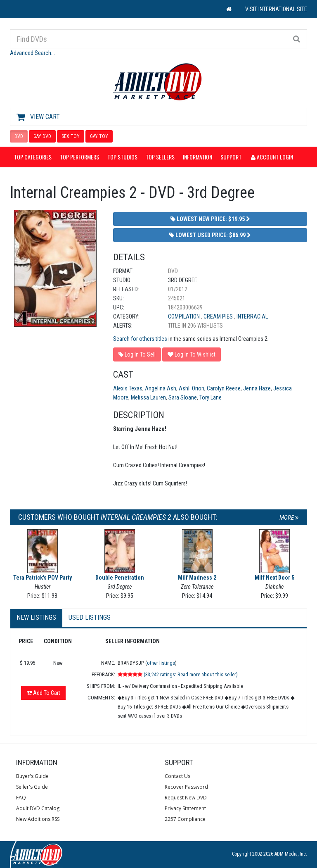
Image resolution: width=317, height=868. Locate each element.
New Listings (36, 617)
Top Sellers (160, 157)
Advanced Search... (32, 53)
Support (231, 157)
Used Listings (90, 617)
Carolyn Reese (224, 388)
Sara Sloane (183, 397)
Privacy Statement (185, 808)
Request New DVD (186, 798)
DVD (19, 136)
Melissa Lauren (148, 397)
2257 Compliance (185, 819)
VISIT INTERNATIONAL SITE (276, 9)
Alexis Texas (128, 388)
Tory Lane (211, 397)
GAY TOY (99, 136)
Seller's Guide (32, 787)
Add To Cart (43, 693)
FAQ (21, 798)
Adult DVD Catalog (38, 808)
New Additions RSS (38, 819)
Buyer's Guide (32, 776)
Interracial (252, 316)
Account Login (272, 157)
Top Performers (79, 157)
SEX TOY (71, 136)
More (289, 518)
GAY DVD (42, 136)
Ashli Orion (192, 388)
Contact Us (177, 776)
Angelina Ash (161, 388)
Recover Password (186, 787)
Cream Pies (219, 316)
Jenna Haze (257, 388)
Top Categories (33, 157)
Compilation (185, 316)
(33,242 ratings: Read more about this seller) (191, 674)
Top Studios (122, 157)
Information (198, 157)
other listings (161, 663)
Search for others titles (140, 339)
